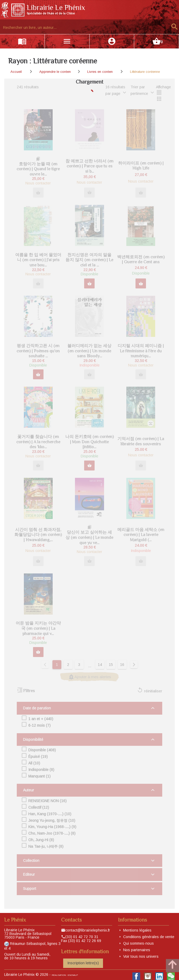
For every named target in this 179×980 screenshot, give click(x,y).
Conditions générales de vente (149, 937)
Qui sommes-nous (139, 943)
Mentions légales (137, 930)
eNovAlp (73, 975)
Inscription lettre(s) (83, 963)
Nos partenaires (137, 950)
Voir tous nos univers (141, 956)
